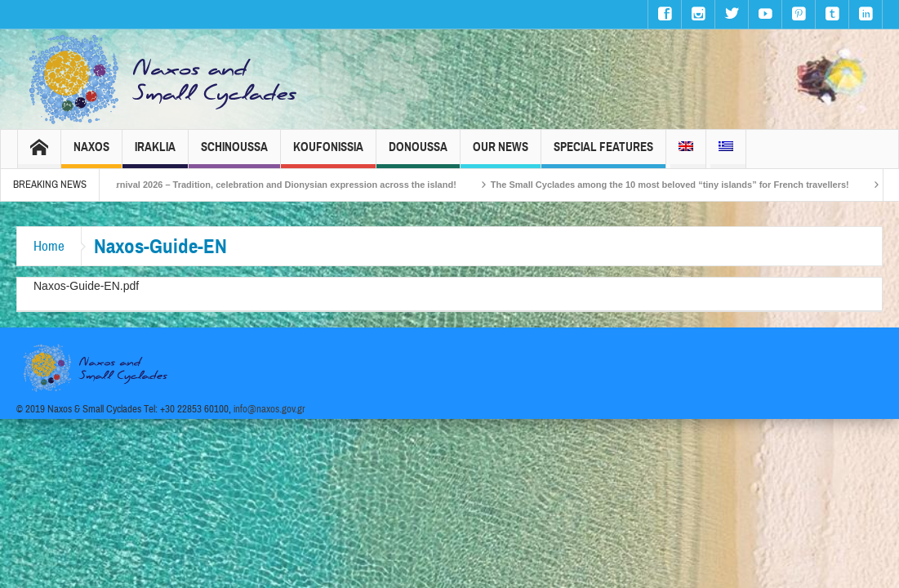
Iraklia (155, 154)
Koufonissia (328, 154)
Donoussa (418, 154)
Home (49, 246)
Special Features (603, 154)
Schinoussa (234, 154)
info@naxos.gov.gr (269, 409)
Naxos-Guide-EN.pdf (86, 286)
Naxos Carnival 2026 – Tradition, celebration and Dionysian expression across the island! (276, 185)
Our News (501, 154)
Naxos (91, 154)
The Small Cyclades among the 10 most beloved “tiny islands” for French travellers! (681, 185)
